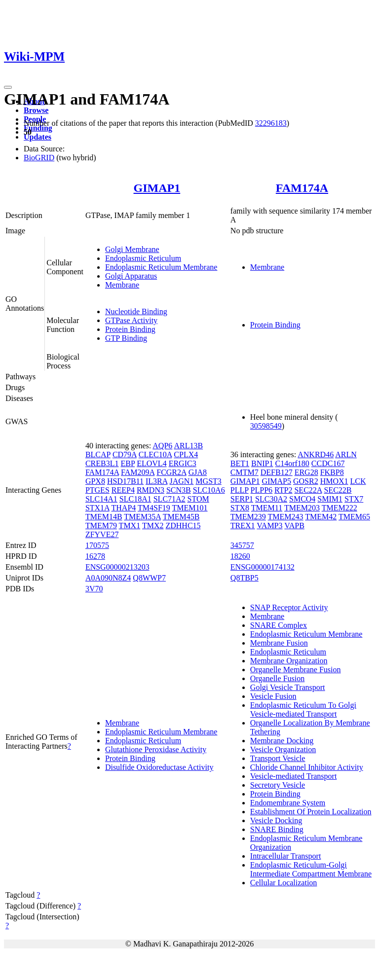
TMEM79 (101, 526)
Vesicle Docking (276, 820)
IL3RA (156, 481)
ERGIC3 (183, 463)
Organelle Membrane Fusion (296, 670)
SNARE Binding (277, 829)
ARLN (346, 454)
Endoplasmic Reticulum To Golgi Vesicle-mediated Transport (303, 709)
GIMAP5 (276, 481)
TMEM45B (181, 517)
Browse (36, 110)
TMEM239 (248, 517)
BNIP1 (262, 463)
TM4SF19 (154, 508)
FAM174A (302, 188)
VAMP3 (269, 526)
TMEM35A (142, 517)
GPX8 (95, 481)
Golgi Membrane (132, 249)
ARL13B (188, 446)
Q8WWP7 (149, 578)
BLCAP (98, 454)
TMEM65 (354, 517)
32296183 (271, 123)
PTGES (97, 490)
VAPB (294, 526)
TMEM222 (340, 508)
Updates (38, 137)
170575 (97, 545)
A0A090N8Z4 (108, 578)
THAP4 (124, 508)
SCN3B (179, 490)
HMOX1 (334, 481)
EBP (128, 463)
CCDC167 (328, 463)
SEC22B (338, 490)
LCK (358, 481)
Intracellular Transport (286, 856)
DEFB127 (277, 472)
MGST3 (208, 481)
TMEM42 (321, 517)
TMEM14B (104, 517)
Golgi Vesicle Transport (288, 687)
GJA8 (198, 472)
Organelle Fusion (277, 678)
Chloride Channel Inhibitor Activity (307, 767)
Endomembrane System (288, 803)
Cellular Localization (284, 883)
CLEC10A (155, 454)
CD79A (125, 454)
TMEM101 (190, 508)
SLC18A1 (135, 499)
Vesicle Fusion (273, 696)
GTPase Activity (131, 320)
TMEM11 (267, 508)
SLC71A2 (170, 499)
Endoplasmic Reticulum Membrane (161, 267)
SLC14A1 (101, 499)
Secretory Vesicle (278, 785)
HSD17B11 (125, 481)
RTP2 (283, 490)
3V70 (94, 589)
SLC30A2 (271, 499)
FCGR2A (171, 472)
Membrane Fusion (279, 643)
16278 (95, 556)
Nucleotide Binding (136, 311)
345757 (242, 545)
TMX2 (153, 526)
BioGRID (39, 158)
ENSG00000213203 (117, 567)
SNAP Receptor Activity (289, 607)
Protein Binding (130, 329)
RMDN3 (151, 490)
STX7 (354, 499)
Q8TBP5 (245, 578)
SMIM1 (330, 499)
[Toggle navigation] (8, 87)
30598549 (266, 426)
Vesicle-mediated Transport (294, 776)
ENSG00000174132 (263, 567)
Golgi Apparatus (131, 276)
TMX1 (130, 526)
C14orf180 (292, 463)
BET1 (240, 463)
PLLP (240, 490)
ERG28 (306, 472)
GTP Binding (126, 338)
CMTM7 (245, 472)
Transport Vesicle (278, 758)
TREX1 (243, 526)
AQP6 (162, 446)
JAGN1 (181, 481)
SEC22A (308, 490)
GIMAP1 (157, 188)
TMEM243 (286, 517)
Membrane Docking (282, 741)
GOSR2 (306, 481)
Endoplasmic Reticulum (143, 258)
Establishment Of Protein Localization (311, 812)
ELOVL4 (152, 463)
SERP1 (242, 499)
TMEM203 (302, 508)
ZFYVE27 (102, 534)
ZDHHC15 (183, 526)
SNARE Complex (279, 625)
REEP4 (123, 490)
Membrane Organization (289, 661)
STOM (198, 499)
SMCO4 (302, 499)
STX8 (240, 508)
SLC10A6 (209, 490)
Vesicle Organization (283, 749)
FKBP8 (332, 472)
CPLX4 (186, 454)
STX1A (97, 508)
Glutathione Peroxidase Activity (156, 749)
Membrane (122, 285)
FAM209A (138, 472)
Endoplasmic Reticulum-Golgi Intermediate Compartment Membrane (311, 869)
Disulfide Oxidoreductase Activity (159, 767)
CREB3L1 (102, 463)
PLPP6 (262, 490)
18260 (240, 556)
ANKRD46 (316, 454)
